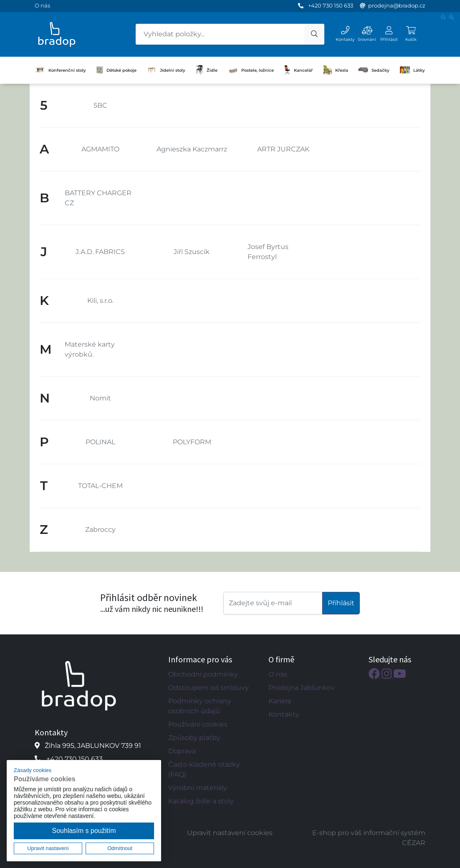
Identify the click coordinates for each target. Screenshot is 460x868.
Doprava (182, 751)
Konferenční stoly (61, 70)
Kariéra (280, 701)
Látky (412, 70)
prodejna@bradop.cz (397, 5)
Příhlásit (341, 603)
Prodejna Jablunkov (302, 688)
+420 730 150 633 (331, 5)
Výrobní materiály (198, 788)
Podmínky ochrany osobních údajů (200, 706)
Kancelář (298, 70)
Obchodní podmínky (203, 674)
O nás (42, 5)
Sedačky (374, 70)
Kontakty (284, 714)
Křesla (336, 70)
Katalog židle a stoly (201, 801)
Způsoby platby (194, 738)
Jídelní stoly (166, 70)
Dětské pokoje (116, 70)
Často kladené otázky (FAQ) (204, 769)
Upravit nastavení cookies (230, 833)
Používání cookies (198, 724)
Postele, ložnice (251, 70)
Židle (207, 70)
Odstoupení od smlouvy (209, 688)
